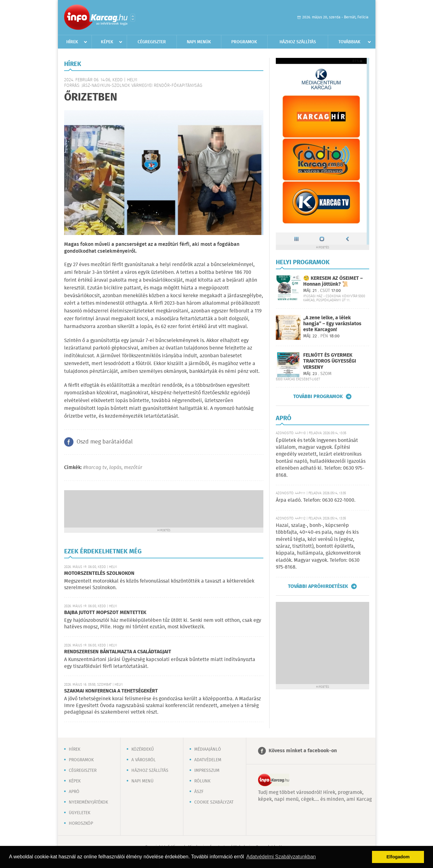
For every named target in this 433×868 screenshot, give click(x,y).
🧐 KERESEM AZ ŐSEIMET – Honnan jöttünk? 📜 (333, 281)
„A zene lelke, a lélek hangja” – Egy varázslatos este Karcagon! (332, 324)
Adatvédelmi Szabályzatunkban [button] (281, 857)
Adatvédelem (208, 760)
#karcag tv (95, 468)
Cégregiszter (152, 42)
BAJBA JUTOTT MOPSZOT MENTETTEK (105, 613)
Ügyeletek (80, 813)
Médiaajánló (208, 749)
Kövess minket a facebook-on (303, 751)
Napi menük (199, 42)
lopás (115, 468)
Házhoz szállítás (298, 42)
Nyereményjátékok (88, 802)
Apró (74, 792)
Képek (107, 42)
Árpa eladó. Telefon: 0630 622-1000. (316, 500)
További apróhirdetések (318, 586)
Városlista (133, 18)
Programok (244, 42)
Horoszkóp (81, 823)
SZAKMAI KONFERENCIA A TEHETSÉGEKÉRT (111, 691)
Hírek (72, 42)
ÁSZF (199, 792)
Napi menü (142, 781)
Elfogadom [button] (398, 857)
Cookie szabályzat (214, 802)
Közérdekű (143, 749)
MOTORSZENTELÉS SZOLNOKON (99, 573)
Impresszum (207, 771)
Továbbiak (349, 42)
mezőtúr (133, 468)
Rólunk (202, 781)
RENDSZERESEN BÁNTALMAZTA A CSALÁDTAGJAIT (118, 652)
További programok (318, 396)
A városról (144, 760)
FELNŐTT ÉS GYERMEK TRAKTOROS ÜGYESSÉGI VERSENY (330, 361)
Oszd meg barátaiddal (105, 442)
